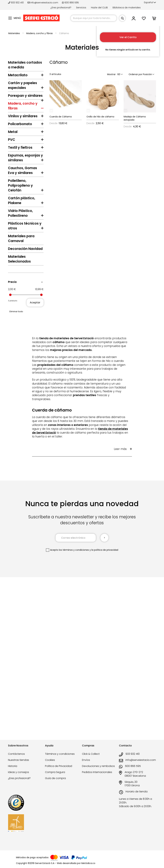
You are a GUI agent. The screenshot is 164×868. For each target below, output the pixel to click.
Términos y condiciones (60, 759)
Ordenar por (135, 74)
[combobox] (94, 18)
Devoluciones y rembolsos (98, 771)
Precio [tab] (12, 449)
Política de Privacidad (59, 771)
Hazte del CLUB (99, 8)
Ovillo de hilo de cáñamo (100, 117)
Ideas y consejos (18, 777)
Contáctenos (16, 759)
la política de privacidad (105, 717)
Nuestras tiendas (18, 765)
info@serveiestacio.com (43, 3)
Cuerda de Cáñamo (61, 117)
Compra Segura (55, 777)
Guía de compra (55, 783)
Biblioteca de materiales (127, 8)
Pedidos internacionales (97, 777)
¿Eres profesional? (61, 8)
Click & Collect (91, 759)
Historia (13, 771)
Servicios (81, 8)
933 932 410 (16, 3)
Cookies (50, 765)
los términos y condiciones (74, 717)
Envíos (86, 765)
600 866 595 (70, 3)
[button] (150, 3)
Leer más (120, 616)
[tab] (26, 76)
